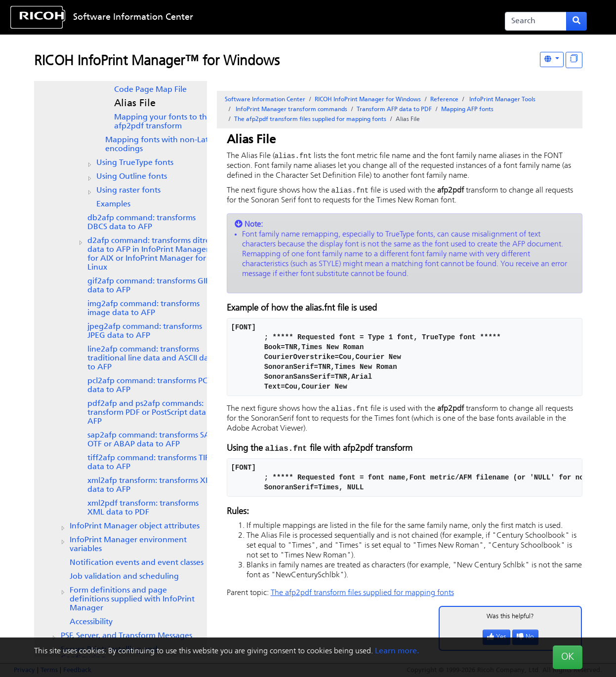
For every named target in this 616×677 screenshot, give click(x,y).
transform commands (291, 110)
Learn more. (397, 651)
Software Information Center (133, 18)
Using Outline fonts (132, 177)
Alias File (135, 104)
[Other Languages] (552, 60)
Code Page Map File (150, 90)
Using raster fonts (128, 191)
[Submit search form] (576, 21)
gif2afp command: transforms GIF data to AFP (148, 286)
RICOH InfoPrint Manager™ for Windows (157, 62)
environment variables (128, 545)
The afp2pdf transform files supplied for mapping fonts (310, 119)
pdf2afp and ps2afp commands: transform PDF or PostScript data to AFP (152, 413)
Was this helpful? (510, 618)
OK (568, 657)
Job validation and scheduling (124, 577)
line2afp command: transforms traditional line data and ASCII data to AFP (152, 358)
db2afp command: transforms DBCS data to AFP (142, 223)
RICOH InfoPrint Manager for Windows (368, 100)
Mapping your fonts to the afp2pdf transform (163, 122)
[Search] (536, 21)
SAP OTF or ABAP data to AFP (151, 440)
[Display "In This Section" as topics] (574, 60)
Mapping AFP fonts (467, 110)
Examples (113, 204)
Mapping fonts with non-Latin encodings (160, 145)
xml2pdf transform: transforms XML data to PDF (143, 508)
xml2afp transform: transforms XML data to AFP (152, 485)
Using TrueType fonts (135, 163)
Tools (502, 100)
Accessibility (91, 622)
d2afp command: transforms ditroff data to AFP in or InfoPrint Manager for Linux (152, 254)
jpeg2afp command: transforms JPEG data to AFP (145, 331)
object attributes (135, 526)
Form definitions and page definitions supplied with (132, 599)
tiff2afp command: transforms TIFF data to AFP (150, 463)
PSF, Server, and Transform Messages (126, 636)
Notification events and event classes (137, 563)
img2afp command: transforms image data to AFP (144, 309)
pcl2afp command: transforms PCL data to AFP (149, 386)
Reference (444, 100)
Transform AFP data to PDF (394, 110)
